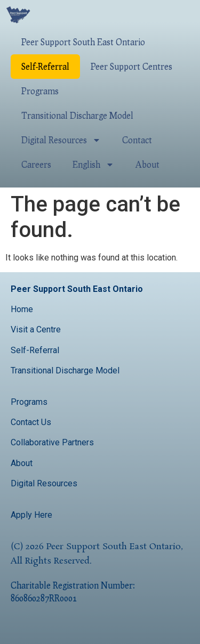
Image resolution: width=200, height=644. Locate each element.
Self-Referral (45, 66)
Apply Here (31, 515)
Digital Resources (61, 140)
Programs (40, 91)
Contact (137, 140)
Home (22, 309)
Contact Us (32, 422)
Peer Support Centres (131, 66)
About (147, 164)
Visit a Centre (36, 329)
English (93, 165)
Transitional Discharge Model (77, 115)
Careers (36, 164)
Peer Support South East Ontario (83, 42)
